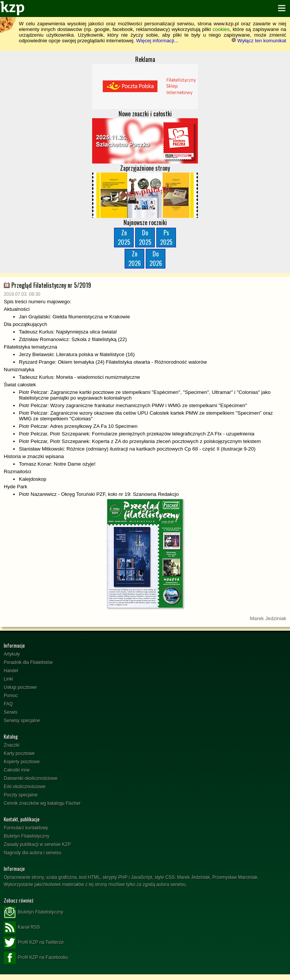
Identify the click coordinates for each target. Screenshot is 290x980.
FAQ (8, 704)
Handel (11, 671)
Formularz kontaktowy (26, 828)
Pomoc (11, 696)
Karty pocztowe (19, 753)
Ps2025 (166, 237)
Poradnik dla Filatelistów (28, 662)
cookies (221, 29)
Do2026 (156, 259)
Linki (8, 679)
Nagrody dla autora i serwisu (32, 853)
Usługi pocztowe (20, 687)
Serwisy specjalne (22, 721)
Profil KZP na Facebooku (36, 958)
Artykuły (12, 654)
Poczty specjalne (21, 795)
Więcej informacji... (157, 41)
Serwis (11, 712)
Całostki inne (17, 770)
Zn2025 (124, 237)
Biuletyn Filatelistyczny (27, 836)
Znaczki (12, 745)
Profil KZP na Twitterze (34, 943)
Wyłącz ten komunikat (259, 41)
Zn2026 (135, 259)
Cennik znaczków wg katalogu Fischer (42, 803)
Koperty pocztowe (22, 762)
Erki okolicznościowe (25, 787)
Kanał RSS (22, 928)
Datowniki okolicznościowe (31, 778)
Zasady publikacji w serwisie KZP (37, 844)
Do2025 (145, 237)
